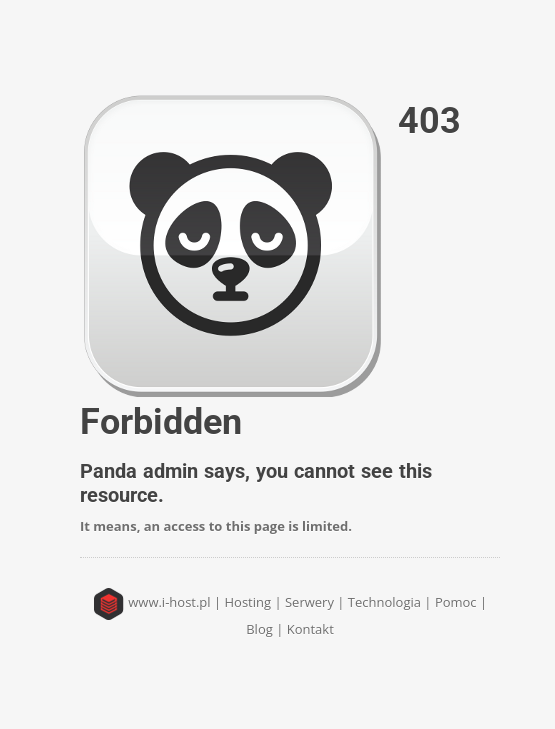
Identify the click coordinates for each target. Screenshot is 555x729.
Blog (259, 629)
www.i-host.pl (169, 602)
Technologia (384, 602)
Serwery (309, 602)
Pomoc (456, 602)
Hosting (248, 602)
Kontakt (310, 629)
